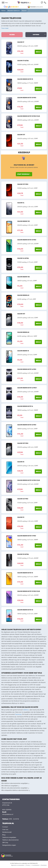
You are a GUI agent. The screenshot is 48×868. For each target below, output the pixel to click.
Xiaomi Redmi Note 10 (25, 610)
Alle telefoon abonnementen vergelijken (15, 783)
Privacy (28, 865)
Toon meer (5, 28)
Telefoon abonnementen (10, 840)
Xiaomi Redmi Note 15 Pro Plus (29, 116)
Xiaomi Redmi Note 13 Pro (27, 240)
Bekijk (38, 52)
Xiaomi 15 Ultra (23, 554)
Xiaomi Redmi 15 (23, 351)
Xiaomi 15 (21, 462)
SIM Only (5, 843)
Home (3, 11)
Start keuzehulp (23, 174)
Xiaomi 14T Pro (23, 499)
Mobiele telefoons (14, 11)
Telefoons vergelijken (9, 837)
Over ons (5, 830)
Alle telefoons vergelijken (10, 786)
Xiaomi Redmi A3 (23, 295)
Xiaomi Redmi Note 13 (25, 573)
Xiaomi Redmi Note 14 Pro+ (27, 388)
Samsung (18, 714)
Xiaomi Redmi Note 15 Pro (27, 98)
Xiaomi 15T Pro (23, 443)
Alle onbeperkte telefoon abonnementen (15, 790)
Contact (5, 827)
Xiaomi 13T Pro (23, 184)
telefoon (26, 710)
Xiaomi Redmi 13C (24, 221)
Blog (4, 835)
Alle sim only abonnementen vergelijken (15, 788)
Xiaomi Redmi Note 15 (25, 79)
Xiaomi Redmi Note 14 (25, 406)
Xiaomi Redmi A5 (23, 332)
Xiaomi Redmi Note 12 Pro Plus (29, 480)
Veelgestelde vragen (9, 845)
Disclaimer (44, 865)
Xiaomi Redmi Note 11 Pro (27, 536)
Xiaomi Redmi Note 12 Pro (27, 425)
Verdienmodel (7, 832)
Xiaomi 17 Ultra (23, 61)
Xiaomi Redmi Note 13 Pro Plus (29, 591)
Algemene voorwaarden (18, 865)
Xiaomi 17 (21, 42)
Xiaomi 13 (21, 517)
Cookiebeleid (35, 865)
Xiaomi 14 (21, 203)
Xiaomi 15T (21, 314)
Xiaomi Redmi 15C (24, 277)
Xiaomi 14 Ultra (23, 258)
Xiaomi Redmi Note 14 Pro (27, 369)
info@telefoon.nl (8, 814)
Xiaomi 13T (21, 135)
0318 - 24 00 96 (14, 819)
